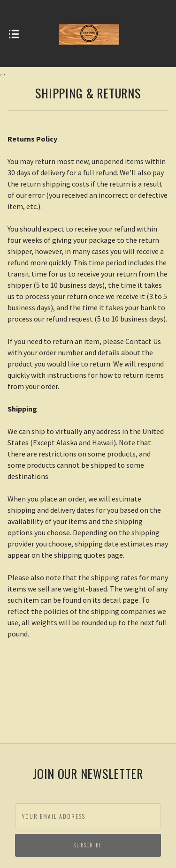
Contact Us (143, 341)
